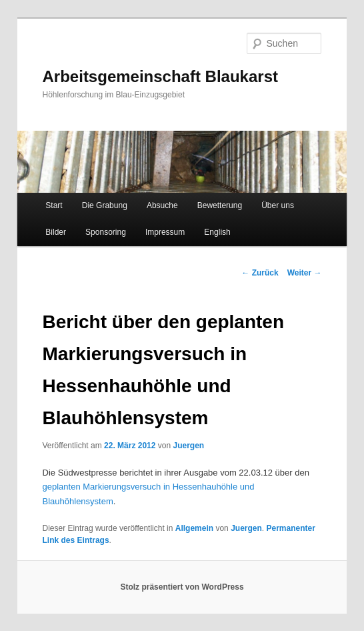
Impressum (165, 232)
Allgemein (194, 528)
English (217, 232)
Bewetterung (220, 205)
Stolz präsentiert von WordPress (182, 587)
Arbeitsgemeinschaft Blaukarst (160, 76)
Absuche (162, 205)
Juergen (188, 446)
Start (54, 205)
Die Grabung (105, 205)
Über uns (278, 205)
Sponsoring (106, 232)
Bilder (56, 232)
